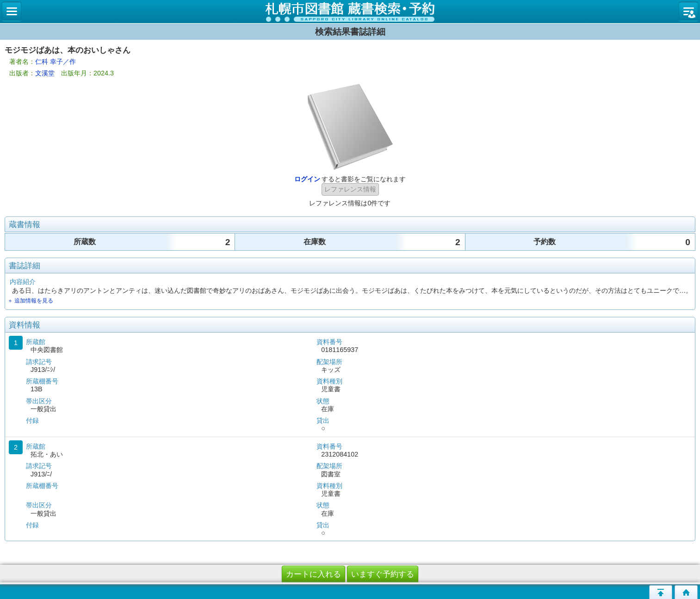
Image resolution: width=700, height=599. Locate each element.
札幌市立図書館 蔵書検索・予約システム (350, 12)
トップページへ (686, 592)
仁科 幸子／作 (56, 62)
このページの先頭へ (661, 592)
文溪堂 (45, 73)
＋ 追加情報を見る (30, 301)
